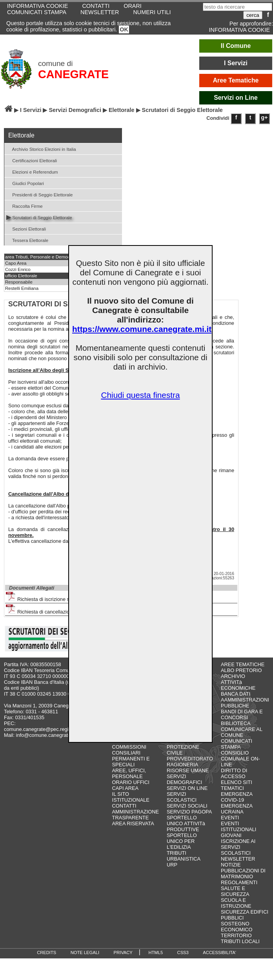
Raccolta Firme (25, 206)
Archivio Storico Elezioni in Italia (41, 149)
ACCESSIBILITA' (219, 953)
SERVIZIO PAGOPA (189, 812)
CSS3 (183, 953)
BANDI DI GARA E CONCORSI (242, 714)
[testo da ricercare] (238, 7)
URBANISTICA (184, 859)
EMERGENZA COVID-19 (237, 797)
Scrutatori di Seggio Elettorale (39, 217)
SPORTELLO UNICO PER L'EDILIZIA (182, 841)
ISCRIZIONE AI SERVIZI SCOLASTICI (238, 847)
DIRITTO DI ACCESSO (234, 773)
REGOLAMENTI (239, 882)
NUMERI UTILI (152, 12)
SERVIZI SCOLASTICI (182, 797)
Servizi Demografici (75, 110)
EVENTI (230, 818)
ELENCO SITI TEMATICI (237, 785)
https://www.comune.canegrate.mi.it (142, 329)
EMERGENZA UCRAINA (237, 809)
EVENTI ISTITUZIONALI (238, 826)
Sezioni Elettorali (26, 228)
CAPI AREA (126, 788)
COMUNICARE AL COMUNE (241, 732)
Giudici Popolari (25, 183)
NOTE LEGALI (85, 953)
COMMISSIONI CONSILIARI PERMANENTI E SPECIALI (131, 756)
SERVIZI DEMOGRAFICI (184, 779)
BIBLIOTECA (236, 723)
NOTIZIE (231, 865)
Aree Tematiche (236, 80)
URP (172, 865)
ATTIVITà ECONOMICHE (238, 685)
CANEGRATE (73, 74)
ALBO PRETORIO (241, 670)
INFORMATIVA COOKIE (239, 30)
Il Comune (236, 46)
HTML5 (156, 953)
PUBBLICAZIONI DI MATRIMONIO (243, 874)
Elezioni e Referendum (32, 171)
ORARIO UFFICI (131, 782)
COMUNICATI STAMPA (37, 12)
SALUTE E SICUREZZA (235, 891)
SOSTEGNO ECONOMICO (237, 927)
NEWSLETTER (100, 12)
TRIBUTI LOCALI (240, 941)
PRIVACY (123, 953)
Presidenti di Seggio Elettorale (39, 194)
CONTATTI (124, 806)
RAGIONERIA (182, 765)
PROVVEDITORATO (190, 759)
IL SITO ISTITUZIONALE (131, 797)
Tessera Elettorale (27, 240)
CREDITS (46, 953)
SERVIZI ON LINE (187, 788)
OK (124, 29)
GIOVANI (231, 835)
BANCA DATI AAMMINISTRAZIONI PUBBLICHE (245, 700)
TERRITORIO (236, 935)
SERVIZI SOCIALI (187, 806)
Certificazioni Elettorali (32, 160)
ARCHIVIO (233, 676)
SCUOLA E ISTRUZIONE (236, 903)
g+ (265, 117)
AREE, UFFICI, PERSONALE (129, 773)
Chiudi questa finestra (140, 395)
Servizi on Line (236, 98)
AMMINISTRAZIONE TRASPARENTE (136, 815)
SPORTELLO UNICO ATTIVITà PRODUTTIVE (186, 823)
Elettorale (122, 110)
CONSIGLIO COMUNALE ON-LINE (240, 759)
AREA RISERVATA (133, 823)
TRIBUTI (177, 853)
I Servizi (236, 63)
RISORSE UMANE (188, 770)
